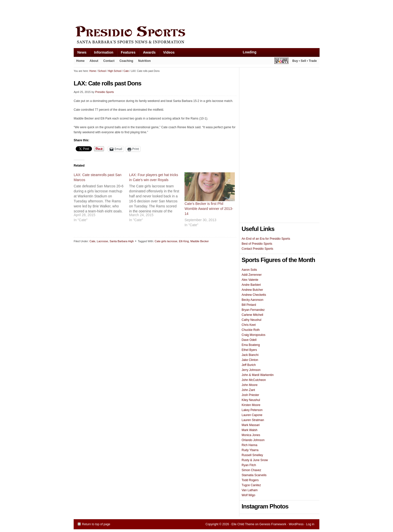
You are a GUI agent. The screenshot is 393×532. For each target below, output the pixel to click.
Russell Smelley (252, 455)
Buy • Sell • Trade (305, 61)
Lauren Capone (252, 415)
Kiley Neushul (251, 400)
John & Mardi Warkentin (258, 375)
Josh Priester (250, 395)
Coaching (126, 61)
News (80, 53)
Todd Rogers (250, 480)
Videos (169, 52)
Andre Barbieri (251, 285)
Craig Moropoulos (254, 335)
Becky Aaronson (253, 300)
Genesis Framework (273, 524)
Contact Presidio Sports (257, 249)
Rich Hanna (250, 445)
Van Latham (250, 490)
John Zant (248, 390)
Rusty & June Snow (255, 460)
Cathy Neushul (252, 320)
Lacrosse (102, 241)
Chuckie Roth (251, 330)
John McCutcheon (254, 380)
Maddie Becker (200, 241)
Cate (92, 241)
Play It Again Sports (281, 61)
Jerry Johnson (251, 370)
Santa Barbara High (122, 241)
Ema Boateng (251, 345)
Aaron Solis (249, 270)
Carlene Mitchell (252, 315)
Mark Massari (251, 425)
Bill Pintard (249, 305)
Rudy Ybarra (250, 450)
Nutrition (144, 61)
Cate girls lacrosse (166, 241)
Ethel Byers (249, 350)
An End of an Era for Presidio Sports (266, 239)
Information (102, 53)
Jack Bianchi (250, 355)
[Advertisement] (165, 12)
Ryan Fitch (249, 465)
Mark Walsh (250, 430)
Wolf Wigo (248, 495)
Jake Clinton (250, 360)
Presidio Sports (197, 36)
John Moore (250, 385)
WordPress (296, 524)
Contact (109, 61)
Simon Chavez (251, 470)
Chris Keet (249, 325)
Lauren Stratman (253, 420)
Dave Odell (249, 340)
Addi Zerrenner (252, 275)
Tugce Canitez (251, 485)
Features (126, 53)
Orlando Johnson (253, 440)
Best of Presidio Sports (257, 244)
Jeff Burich (249, 365)
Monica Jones (251, 435)
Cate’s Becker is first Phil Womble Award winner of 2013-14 (209, 209)
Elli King (184, 241)
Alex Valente (250, 280)
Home (80, 61)
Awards (147, 53)
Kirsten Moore (251, 405)
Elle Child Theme (243, 524)
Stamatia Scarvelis (254, 475)
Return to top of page (96, 524)
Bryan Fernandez (253, 310)
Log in (310, 524)
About (93, 62)
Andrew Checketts (254, 295)
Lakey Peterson (252, 410)
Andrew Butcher (252, 290)
